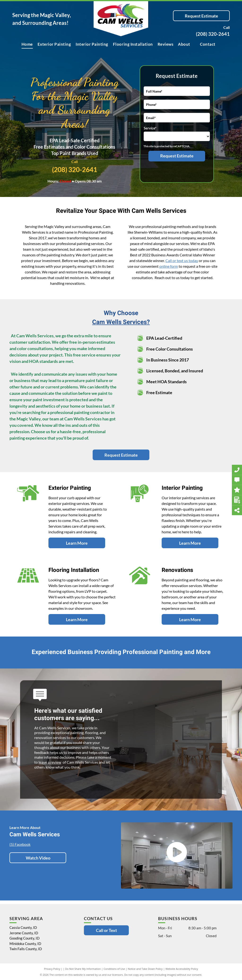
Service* (150, 128)
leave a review (50, 762)
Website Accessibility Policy (182, 969)
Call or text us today (182, 261)
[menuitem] (27, 44)
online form (169, 266)
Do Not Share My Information (83, 969)
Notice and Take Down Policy (145, 969)
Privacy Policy (52, 969)
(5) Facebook (20, 844)
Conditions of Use (114, 969)
